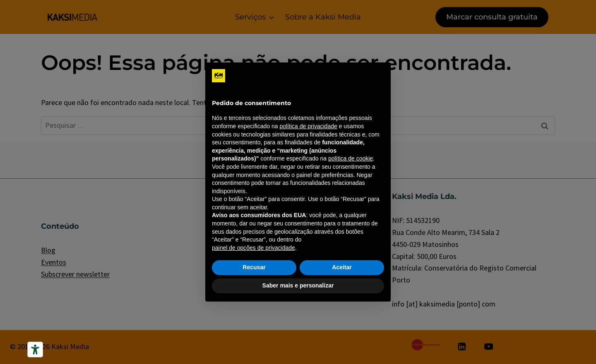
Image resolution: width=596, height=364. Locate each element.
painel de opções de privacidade (254, 248)
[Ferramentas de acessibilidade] (35, 350)
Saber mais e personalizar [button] (298, 285)
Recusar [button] (254, 267)
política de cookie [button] (351, 158)
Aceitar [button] (342, 267)
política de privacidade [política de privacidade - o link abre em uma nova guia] (308, 126)
